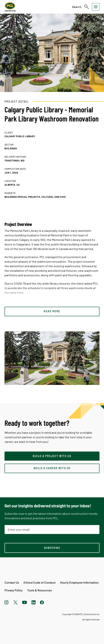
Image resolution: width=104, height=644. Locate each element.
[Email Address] (52, 530)
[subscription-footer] (52, 548)
